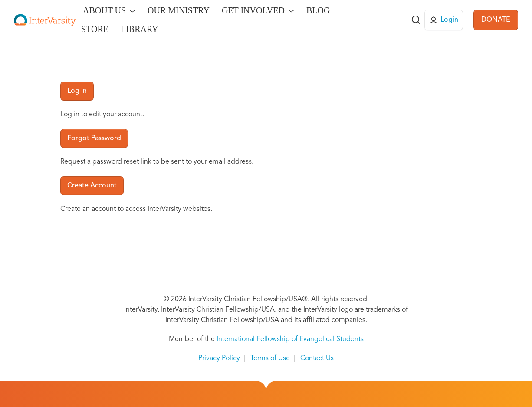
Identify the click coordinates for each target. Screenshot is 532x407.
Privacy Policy (219, 358)
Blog (318, 10)
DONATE (496, 20)
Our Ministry (179, 10)
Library (140, 29)
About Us (104, 10)
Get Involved (253, 10)
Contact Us (317, 358)
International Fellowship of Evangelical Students (290, 339)
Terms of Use (270, 358)
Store (95, 29)
